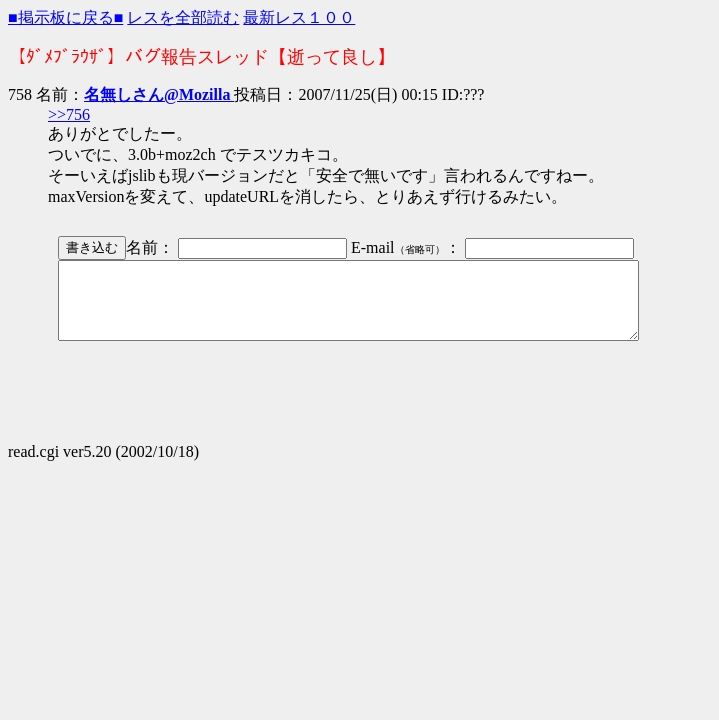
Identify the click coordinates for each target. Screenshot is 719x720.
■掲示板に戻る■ (65, 17)
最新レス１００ (299, 17)
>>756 (69, 114)
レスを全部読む (183, 17)
